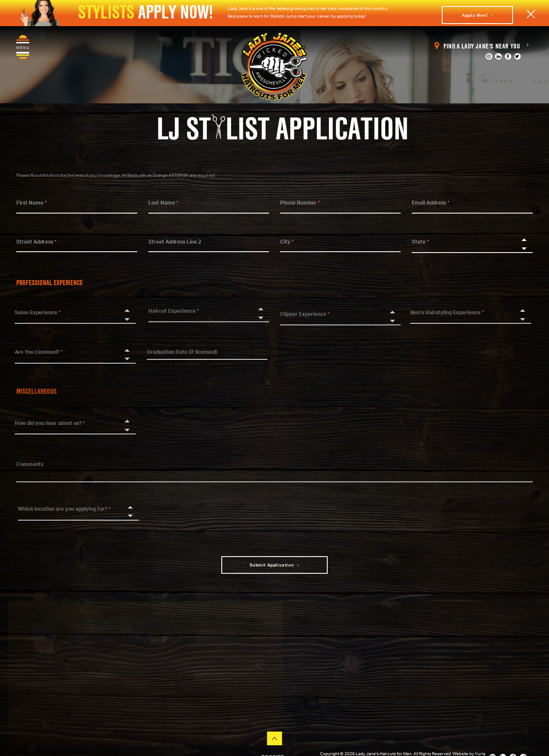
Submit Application (274, 565)
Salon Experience (32, 312)
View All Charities (71, 720)
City (287, 241)
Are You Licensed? (33, 352)
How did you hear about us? (45, 423)
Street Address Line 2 (175, 241)
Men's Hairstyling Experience (442, 312)
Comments (30, 469)
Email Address (431, 203)
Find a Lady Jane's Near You (481, 46)
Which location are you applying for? (70, 509)
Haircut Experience (174, 305)
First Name (32, 203)
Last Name (163, 203)
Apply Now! (477, 15)
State (420, 241)
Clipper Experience (305, 319)
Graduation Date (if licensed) (176, 352)
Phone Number (300, 203)
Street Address (36, 241)
